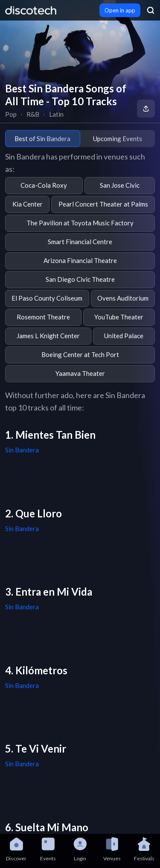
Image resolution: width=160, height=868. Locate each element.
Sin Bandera (22, 450)
